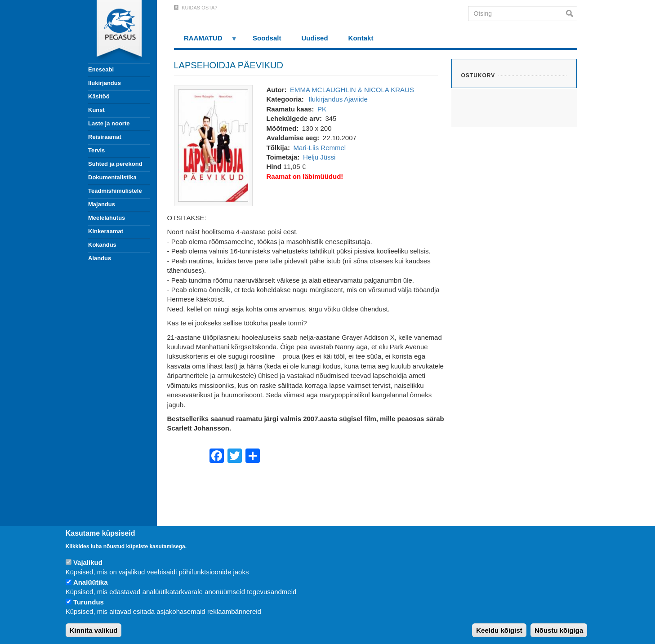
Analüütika (91, 582)
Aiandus (100, 258)
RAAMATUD (206, 41)
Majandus (102, 204)
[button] (213, 145)
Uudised (314, 38)
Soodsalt (267, 38)
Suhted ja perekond (115, 164)
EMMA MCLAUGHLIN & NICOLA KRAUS (352, 90)
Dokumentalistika (112, 177)
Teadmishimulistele (115, 191)
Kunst (96, 110)
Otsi (572, 13)
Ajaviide (356, 99)
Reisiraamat (105, 137)
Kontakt (361, 38)
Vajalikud (88, 562)
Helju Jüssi (319, 157)
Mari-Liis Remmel (320, 148)
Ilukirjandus (105, 83)
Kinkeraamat (106, 231)
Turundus (89, 602)
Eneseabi (101, 69)
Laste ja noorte (109, 123)
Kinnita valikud (94, 630)
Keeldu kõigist (499, 630)
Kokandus (102, 245)
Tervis (96, 150)
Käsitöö (99, 96)
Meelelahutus (107, 218)
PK (322, 109)
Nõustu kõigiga (559, 630)
